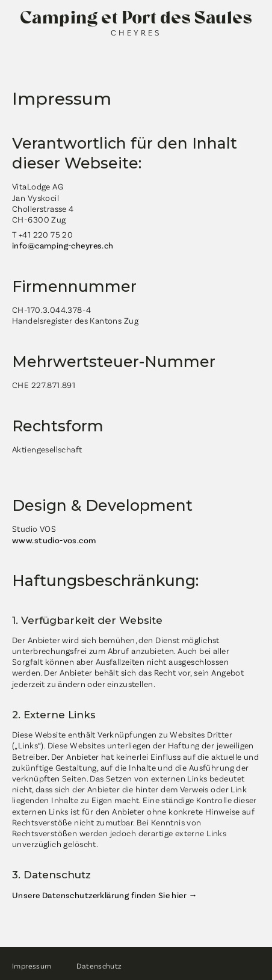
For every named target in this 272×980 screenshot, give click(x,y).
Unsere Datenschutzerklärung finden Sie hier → (105, 895)
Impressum (32, 966)
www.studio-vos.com (54, 540)
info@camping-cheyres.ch (63, 245)
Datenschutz (99, 966)
